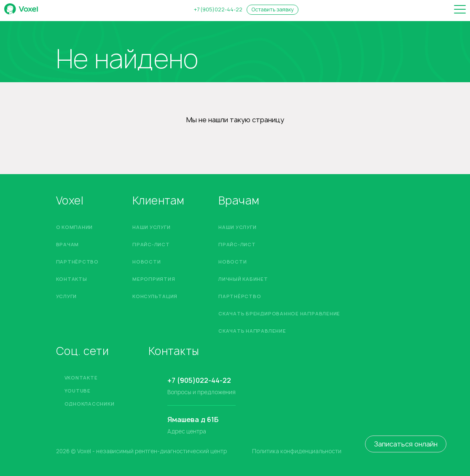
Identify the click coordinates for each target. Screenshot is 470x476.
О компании (75, 227)
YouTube (78, 391)
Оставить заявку (273, 9)
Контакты (72, 279)
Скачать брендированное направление (279, 313)
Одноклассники (90, 404)
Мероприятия (154, 279)
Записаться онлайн (406, 444)
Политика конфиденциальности (297, 451)
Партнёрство (77, 262)
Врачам (68, 244)
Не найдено (127, 59)
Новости (146, 262)
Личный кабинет (243, 279)
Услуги (67, 296)
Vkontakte (81, 378)
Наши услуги (151, 227)
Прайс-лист (151, 244)
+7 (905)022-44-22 (218, 10)
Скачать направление (252, 331)
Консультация (155, 296)
